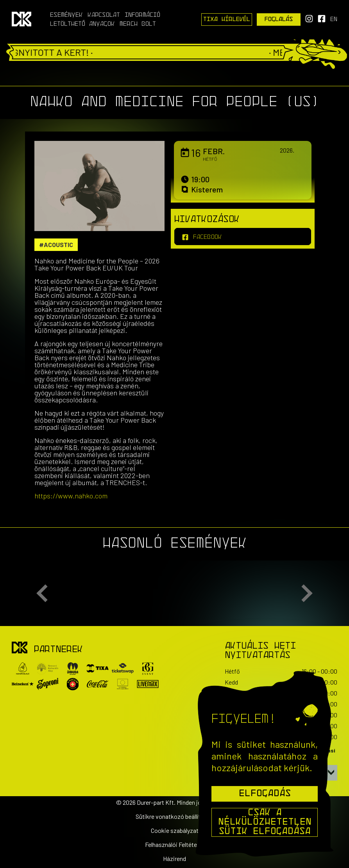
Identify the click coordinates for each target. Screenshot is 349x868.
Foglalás (279, 20)
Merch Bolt (138, 24)
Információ (142, 15)
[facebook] (243, 237)
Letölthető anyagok (82, 24)
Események (66, 15)
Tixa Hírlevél (227, 20)
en (334, 20)
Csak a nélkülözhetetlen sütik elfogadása (265, 822)
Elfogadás (265, 794)
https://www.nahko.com (71, 496)
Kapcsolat (104, 15)
